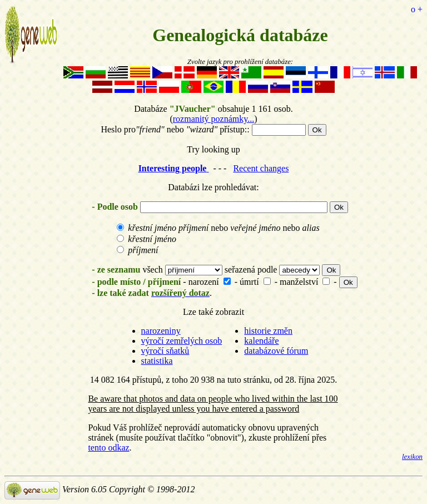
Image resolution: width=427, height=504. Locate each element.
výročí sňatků (165, 351)
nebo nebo (218, 228)
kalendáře (261, 341)
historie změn (268, 331)
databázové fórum (276, 351)
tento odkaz (108, 448)
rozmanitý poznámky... (213, 119)
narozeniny (161, 331)
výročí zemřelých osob (182, 341)
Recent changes (261, 168)
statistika (157, 361)
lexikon (412, 457)
